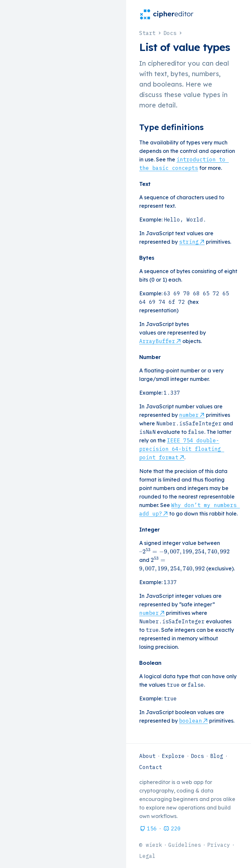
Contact (151, 767)
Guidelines (185, 845)
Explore (173, 756)
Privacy (219, 845)
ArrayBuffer (157, 341)
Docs (197, 756)
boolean (191, 721)
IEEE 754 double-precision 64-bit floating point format (182, 449)
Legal (147, 856)
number (189, 415)
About (147, 756)
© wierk (151, 845)
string (189, 242)
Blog (217, 756)
